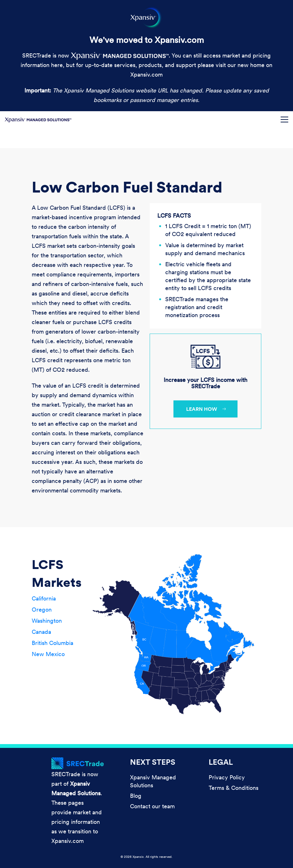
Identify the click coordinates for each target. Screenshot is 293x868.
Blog (136, 796)
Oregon (42, 610)
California (44, 598)
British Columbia (52, 643)
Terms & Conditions (234, 788)
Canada (41, 632)
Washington (47, 621)
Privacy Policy (227, 777)
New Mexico (48, 654)
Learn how (202, 409)
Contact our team (152, 806)
